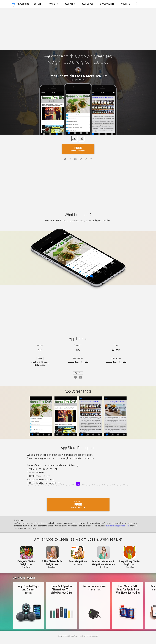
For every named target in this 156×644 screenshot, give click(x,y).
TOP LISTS (53, 4)
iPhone (74, 140)
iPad (82, 140)
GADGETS (126, 4)
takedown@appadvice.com (118, 526)
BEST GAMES (87, 4)
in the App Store (78, 149)
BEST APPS (70, 4)
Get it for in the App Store (78, 504)
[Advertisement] (78, 29)
